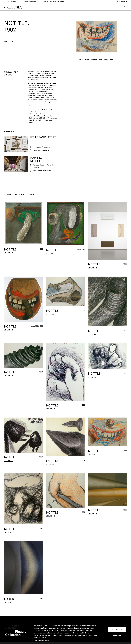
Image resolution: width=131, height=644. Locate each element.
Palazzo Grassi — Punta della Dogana (54, 2)
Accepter (117, 630)
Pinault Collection (12, 2)
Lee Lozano (10, 41)
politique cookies (40, 638)
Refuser (117, 636)
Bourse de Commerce (30, 2)
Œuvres (15, 7)
